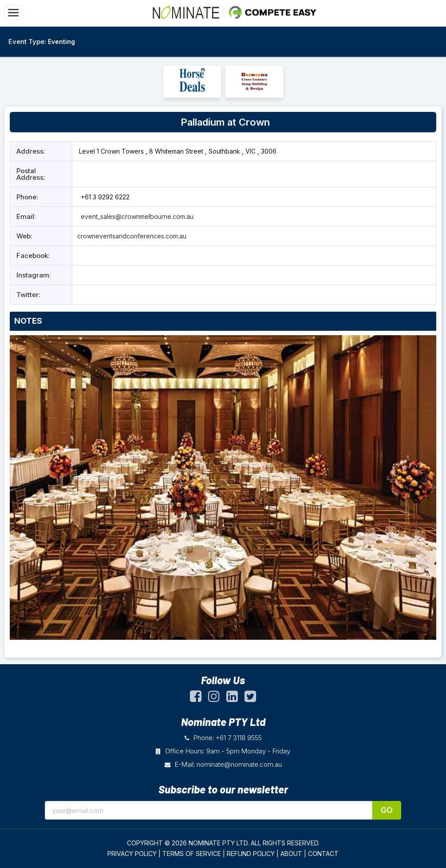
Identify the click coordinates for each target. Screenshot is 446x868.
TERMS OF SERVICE (192, 854)
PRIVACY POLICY (132, 854)
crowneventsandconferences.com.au (132, 236)
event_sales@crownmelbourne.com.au (136, 216)
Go (387, 810)
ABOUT (291, 854)
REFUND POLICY (251, 854)
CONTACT (323, 854)
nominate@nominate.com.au (239, 764)
